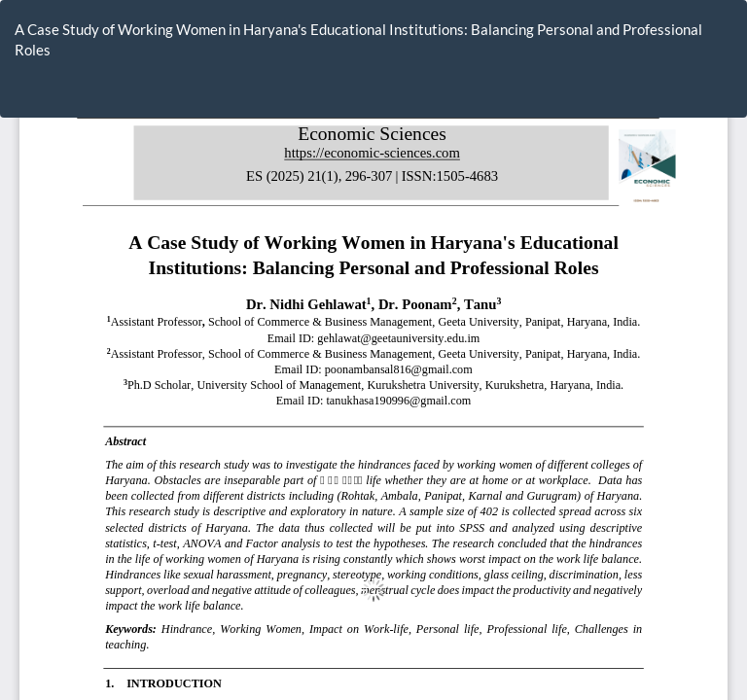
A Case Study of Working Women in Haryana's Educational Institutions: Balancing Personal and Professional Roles (358, 39)
